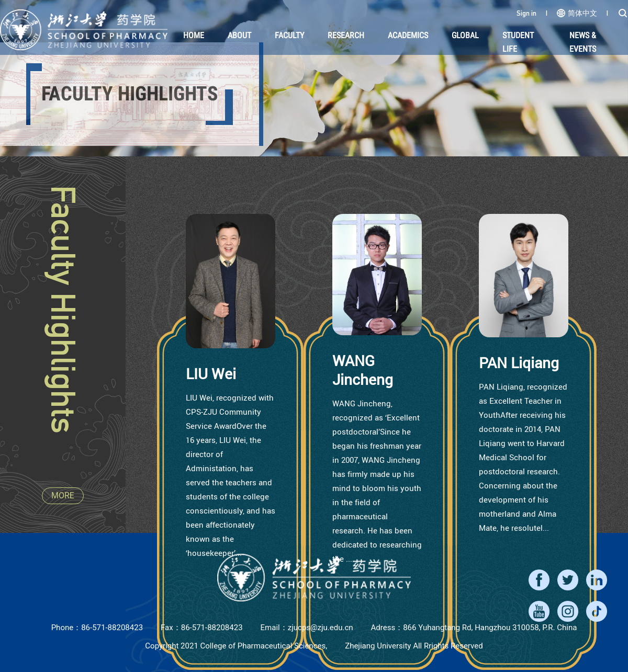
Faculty (289, 35)
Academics (408, 35)
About (239, 35)
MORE (63, 496)
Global (465, 35)
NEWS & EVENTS (583, 42)
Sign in (526, 13)
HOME (194, 35)
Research (346, 35)
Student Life (518, 42)
